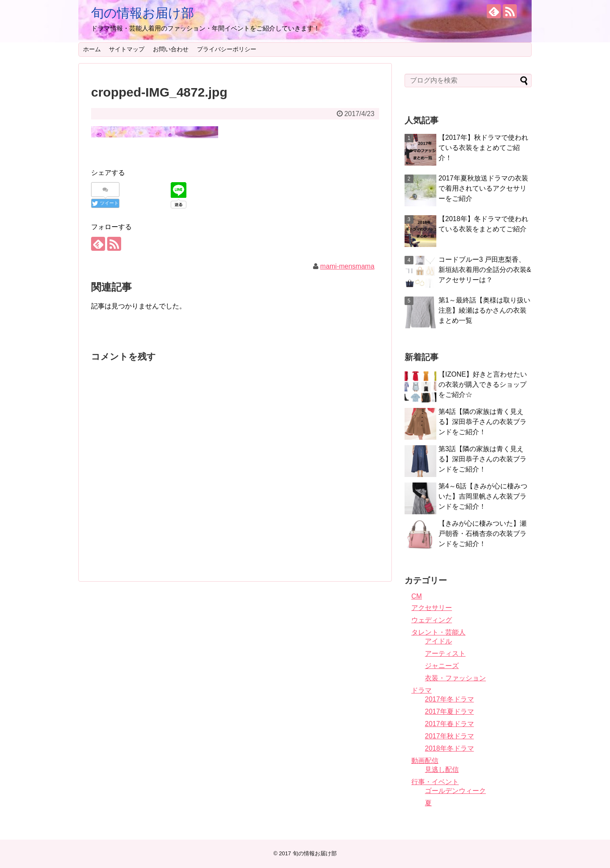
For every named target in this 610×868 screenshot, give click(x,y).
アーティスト (445, 653)
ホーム (92, 49)
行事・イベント (435, 782)
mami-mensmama (347, 266)
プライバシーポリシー (227, 49)
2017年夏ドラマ (449, 711)
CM (417, 596)
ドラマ (421, 690)
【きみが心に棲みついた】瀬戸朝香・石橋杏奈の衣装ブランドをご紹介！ (482, 534)
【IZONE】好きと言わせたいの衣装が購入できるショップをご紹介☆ (483, 384)
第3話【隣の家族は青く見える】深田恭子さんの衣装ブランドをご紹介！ (482, 459)
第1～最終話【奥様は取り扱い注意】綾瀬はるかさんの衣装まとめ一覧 (484, 310)
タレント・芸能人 (438, 632)
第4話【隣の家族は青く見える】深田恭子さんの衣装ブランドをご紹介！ (482, 422)
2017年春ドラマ (449, 724)
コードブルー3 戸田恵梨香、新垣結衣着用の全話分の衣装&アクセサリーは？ (485, 270)
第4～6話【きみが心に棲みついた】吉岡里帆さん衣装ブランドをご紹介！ (483, 496)
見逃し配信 (442, 770)
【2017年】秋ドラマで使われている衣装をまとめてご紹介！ (483, 148)
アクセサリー (432, 608)
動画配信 (425, 761)
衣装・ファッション (455, 678)
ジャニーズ (442, 666)
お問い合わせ (171, 49)
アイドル (438, 641)
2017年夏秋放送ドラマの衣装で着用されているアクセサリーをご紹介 (483, 188)
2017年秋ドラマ (449, 736)
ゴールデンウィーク (455, 791)
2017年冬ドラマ (449, 699)
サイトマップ (127, 49)
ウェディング (432, 620)
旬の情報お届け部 (143, 13)
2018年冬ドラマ (449, 748)
